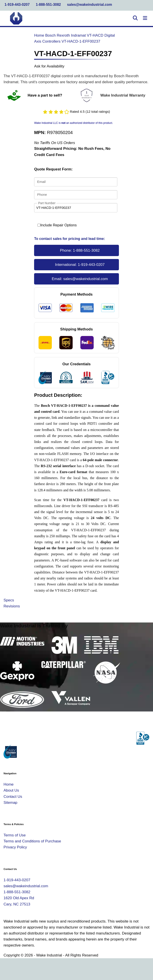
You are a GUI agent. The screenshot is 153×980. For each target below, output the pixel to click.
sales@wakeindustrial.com (90, 5)
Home (39, 35)
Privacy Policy (15, 847)
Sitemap (10, 803)
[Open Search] (135, 18)
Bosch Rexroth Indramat (65, 35)
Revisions (12, 606)
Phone (42, 195)
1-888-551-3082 (48, 5)
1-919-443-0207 (17, 5)
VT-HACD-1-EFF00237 (81, 41)
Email (41, 182)
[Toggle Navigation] (145, 18)
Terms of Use (15, 835)
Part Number (47, 203)
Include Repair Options (57, 225)
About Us (11, 790)
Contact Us (13, 797)
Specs (9, 600)
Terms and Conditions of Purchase (32, 841)
